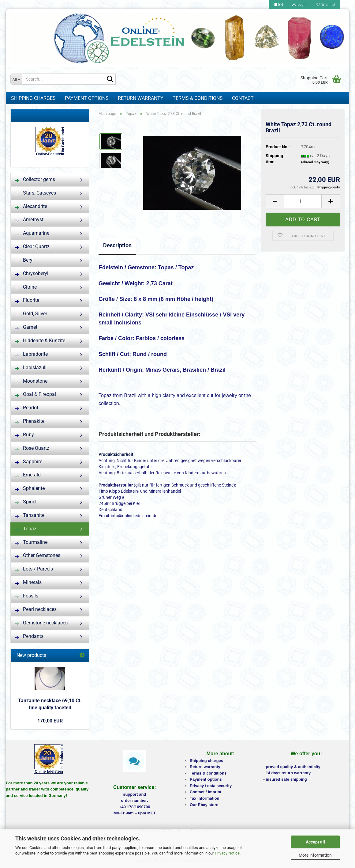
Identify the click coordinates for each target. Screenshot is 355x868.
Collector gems (35, 179)
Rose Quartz (32, 448)
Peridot (27, 408)
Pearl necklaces (36, 609)
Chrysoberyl (32, 273)
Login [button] (299, 5)
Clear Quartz (32, 246)
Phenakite (30, 421)
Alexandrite (31, 206)
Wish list (326, 5)
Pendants (29, 636)
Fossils (27, 596)
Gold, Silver (31, 314)
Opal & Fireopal (36, 394)
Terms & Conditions (198, 98)
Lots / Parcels (34, 569)
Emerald (28, 475)
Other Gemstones (38, 555)
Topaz (26, 529)
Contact (243, 98)
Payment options (87, 98)
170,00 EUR (50, 721)
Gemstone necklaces (41, 623)
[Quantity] (303, 201)
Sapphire (29, 462)
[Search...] (16, 79)
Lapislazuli (31, 368)
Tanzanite (30, 515)
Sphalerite (30, 488)
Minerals (28, 582)
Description (117, 245)
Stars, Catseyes (36, 193)
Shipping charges (33, 98)
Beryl (24, 260)
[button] (278, 5)
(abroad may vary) (315, 162)
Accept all (315, 842)
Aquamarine (32, 233)
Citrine (26, 287)
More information (315, 855)
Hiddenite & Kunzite (40, 341)
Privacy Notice (227, 853)
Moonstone (31, 381)
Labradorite (32, 354)
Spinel (26, 502)
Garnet (26, 327)
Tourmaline (31, 542)
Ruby (25, 435)
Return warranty (141, 98)
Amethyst (29, 220)
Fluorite (27, 300)
